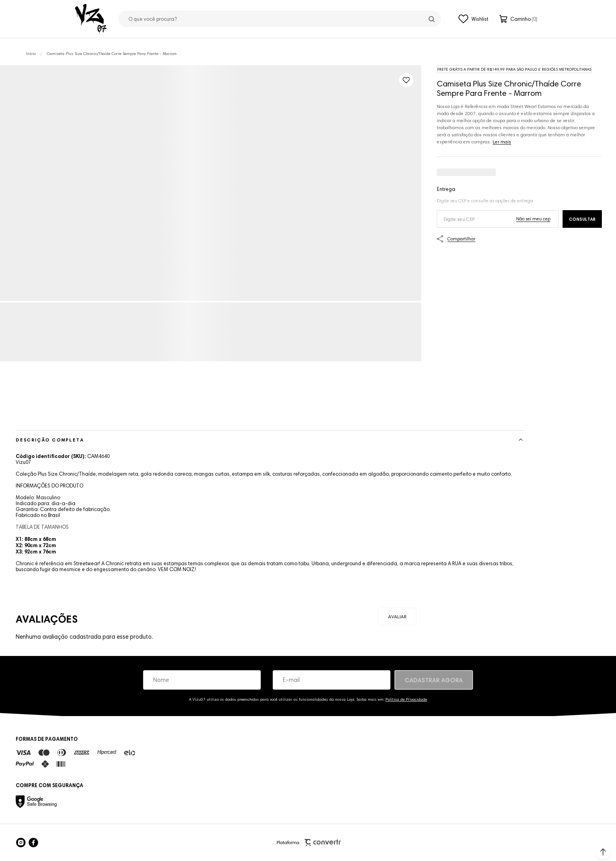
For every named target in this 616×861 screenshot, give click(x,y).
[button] (603, 852)
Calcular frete (582, 219)
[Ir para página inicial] (31, 54)
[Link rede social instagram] (21, 843)
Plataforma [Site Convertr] (309, 843)
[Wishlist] (473, 19)
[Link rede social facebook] (33, 843)
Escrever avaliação (397, 616)
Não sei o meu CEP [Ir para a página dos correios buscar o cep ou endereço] (533, 219)
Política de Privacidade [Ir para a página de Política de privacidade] (406, 699)
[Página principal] (91, 19)
